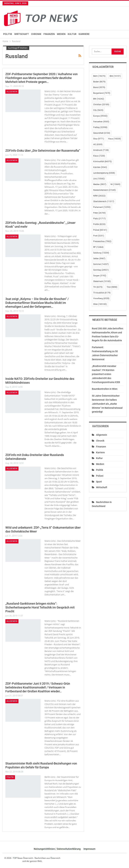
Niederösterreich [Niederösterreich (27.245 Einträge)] (104, 190)
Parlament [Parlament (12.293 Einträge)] (102, 207)
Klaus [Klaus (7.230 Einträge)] (99, 156)
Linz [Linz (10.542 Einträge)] (99, 179)
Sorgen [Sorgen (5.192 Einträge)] (100, 276)
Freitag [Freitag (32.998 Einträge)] (100, 127)
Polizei (100, 476)
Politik (8, 34)
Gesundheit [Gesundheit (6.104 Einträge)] (102, 133)
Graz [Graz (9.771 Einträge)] (99, 139)
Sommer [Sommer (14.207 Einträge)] (101, 264)
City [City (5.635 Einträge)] (98, 110)
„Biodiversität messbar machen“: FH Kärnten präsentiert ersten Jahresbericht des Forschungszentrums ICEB (106, 374)
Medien (61, 34)
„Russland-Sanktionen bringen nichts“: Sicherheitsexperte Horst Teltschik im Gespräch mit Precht (40, 607)
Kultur (72, 34)
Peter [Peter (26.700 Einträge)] (99, 213)
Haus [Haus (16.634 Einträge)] (114, 139)
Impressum (89, 849)
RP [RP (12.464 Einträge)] (98, 247)
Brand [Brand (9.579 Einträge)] (99, 87)
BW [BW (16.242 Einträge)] (99, 99)
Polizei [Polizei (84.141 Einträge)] (100, 230)
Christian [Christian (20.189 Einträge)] (101, 105)
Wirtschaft (22, 34)
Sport (99, 482)
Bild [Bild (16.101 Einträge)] (115, 76)
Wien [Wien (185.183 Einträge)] (100, 304)
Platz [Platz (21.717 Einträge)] (99, 219)
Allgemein (12, 92)
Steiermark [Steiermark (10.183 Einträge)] (102, 281)
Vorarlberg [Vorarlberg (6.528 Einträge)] (101, 298)
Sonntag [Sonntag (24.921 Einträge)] (101, 270)
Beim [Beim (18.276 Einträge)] (99, 76)
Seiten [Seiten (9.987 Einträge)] (99, 259)
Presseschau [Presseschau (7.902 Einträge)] (102, 241)
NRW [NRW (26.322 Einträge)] (99, 196)
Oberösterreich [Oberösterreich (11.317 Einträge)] (104, 201)
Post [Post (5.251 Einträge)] (99, 236)
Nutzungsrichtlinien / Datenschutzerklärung (57, 849)
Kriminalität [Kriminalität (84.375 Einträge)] (102, 162)
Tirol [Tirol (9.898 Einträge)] (112, 287)
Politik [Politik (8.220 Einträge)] (99, 224)
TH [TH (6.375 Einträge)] (98, 287)
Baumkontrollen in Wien (105, 389)
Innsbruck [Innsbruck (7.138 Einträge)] (101, 150)
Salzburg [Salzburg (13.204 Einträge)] (101, 253)
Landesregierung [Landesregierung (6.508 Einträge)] (104, 173)
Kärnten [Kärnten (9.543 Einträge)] (100, 167)
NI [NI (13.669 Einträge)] (115, 184)
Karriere (84, 34)
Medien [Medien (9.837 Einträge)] (100, 184)
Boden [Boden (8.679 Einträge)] (99, 82)
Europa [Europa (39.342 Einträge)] (100, 116)
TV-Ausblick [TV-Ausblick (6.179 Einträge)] (102, 293)
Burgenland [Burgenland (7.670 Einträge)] (102, 93)
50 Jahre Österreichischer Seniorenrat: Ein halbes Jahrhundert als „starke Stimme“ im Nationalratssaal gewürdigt (107, 404)
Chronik (36, 34)
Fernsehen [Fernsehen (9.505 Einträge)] (101, 122)
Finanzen (49, 34)
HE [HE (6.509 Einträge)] (98, 144)
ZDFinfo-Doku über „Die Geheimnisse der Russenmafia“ (43, 151)
